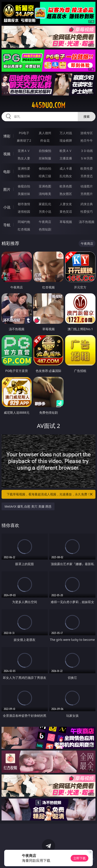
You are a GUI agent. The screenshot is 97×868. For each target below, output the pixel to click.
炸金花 (45, 140)
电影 (7, 172)
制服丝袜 (24, 176)
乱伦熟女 (66, 176)
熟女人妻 (24, 158)
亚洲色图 (45, 186)
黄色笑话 (66, 212)
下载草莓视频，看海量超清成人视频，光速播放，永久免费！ (50, 494)
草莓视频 (66, 222)
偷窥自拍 (24, 186)
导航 (7, 225)
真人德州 (45, 133)
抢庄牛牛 (87, 140)
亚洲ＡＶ (24, 151)
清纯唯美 (45, 194)
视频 (7, 154)
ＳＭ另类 (87, 158)
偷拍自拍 (45, 168)
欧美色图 (66, 186)
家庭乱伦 (45, 204)
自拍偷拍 (45, 151)
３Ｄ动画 (87, 151)
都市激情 (24, 204)
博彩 (7, 136)
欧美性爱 (87, 168)
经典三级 (45, 176)
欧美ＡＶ (66, 151)
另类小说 (45, 212)
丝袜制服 (45, 158)
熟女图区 (66, 194)
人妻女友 (66, 204)
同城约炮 (24, 222)
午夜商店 (45, 222)
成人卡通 (66, 168)
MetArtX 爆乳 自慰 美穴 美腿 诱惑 (28, 506)
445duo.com (48, 105)
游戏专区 (87, 133)
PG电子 (24, 133)
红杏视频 (24, 229)
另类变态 (87, 176)
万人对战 (66, 133)
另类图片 (87, 194)
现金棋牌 (66, 140)
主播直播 (66, 158)
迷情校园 (24, 212)
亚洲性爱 (24, 168)
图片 (7, 189)
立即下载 (80, 858)
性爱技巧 (87, 212)
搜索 (87, 116)
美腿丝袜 (24, 194)
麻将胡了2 (24, 140)
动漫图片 (87, 186)
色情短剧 (45, 229)
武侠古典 (87, 204)
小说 (7, 207)
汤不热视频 (87, 222)
